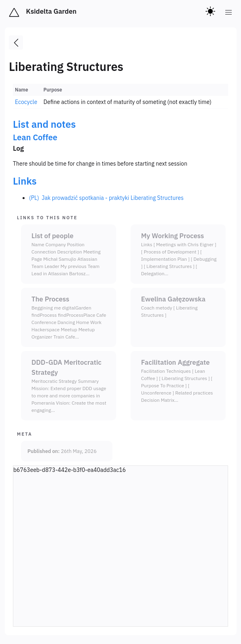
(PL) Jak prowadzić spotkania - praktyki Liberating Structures (106, 198)
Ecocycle (26, 102)
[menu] (229, 12)
